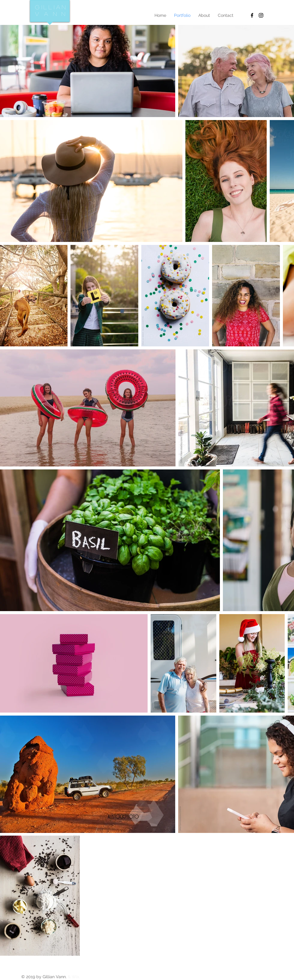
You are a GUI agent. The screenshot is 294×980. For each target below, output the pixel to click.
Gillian (51, 7)
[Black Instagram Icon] (261, 15)
